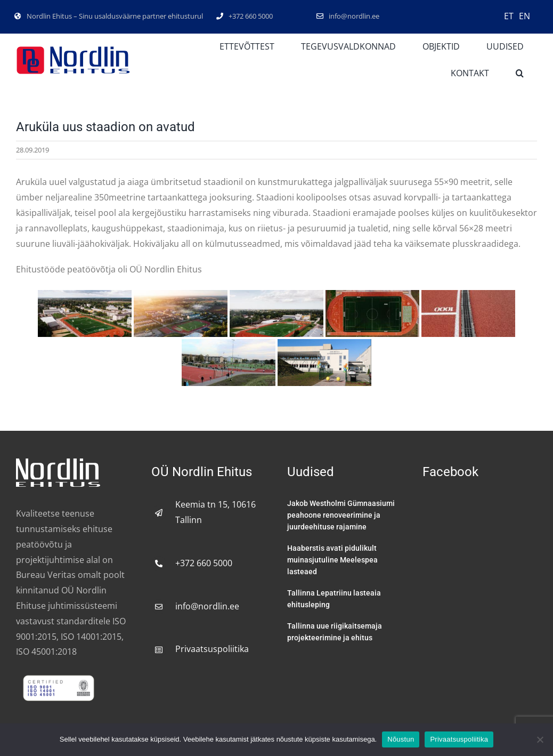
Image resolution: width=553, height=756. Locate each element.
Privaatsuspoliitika (212, 649)
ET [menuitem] (509, 16)
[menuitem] (509, 15)
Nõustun (401, 739)
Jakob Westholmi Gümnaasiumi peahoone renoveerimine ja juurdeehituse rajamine (341, 515)
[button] (520, 74)
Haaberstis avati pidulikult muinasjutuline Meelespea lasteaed (332, 560)
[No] (540, 739)
